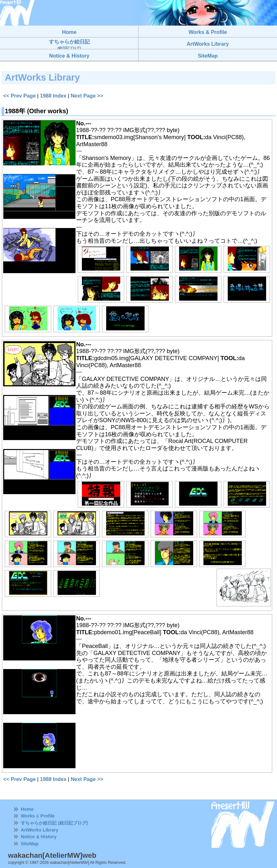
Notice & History (39, 837)
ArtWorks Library (40, 830)
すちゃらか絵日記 (69, 44)
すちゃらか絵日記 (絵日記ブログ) (54, 823)
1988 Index (53, 96)
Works (28, 816)
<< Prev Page (20, 96)
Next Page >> (87, 96)
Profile (47, 816)
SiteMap (30, 844)
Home (27, 809)
